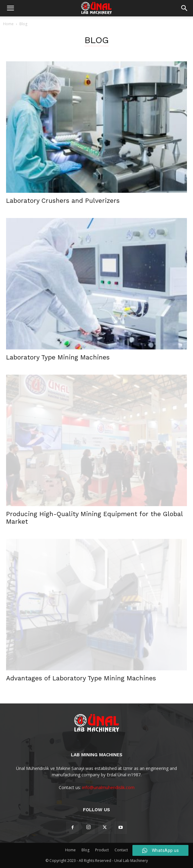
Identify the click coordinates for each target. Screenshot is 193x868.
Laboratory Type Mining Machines (58, 357)
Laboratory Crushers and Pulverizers (63, 201)
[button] (185, 8)
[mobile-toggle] (10, 8)
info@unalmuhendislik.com (108, 787)
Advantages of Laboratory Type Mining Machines (81, 678)
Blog (85, 850)
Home (8, 24)
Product (102, 850)
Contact (121, 850)
